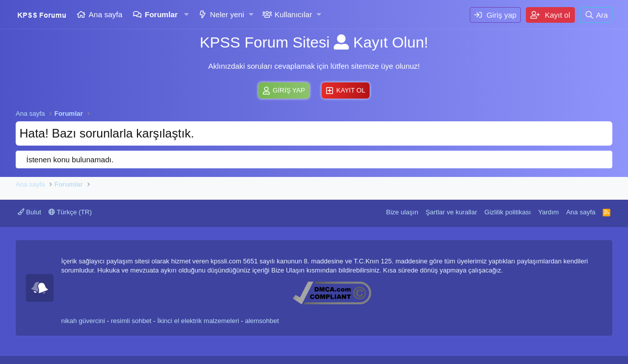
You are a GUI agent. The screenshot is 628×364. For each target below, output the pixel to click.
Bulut (29, 212)
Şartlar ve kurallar (452, 212)
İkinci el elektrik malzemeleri (198, 321)
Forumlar (161, 14)
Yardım (548, 212)
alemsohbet (262, 321)
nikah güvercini (83, 321)
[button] (186, 14)
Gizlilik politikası (508, 212)
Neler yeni (227, 14)
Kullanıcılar (293, 14)
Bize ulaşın (402, 212)
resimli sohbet (131, 321)
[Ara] (596, 15)
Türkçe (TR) (70, 212)
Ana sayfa (105, 14)
